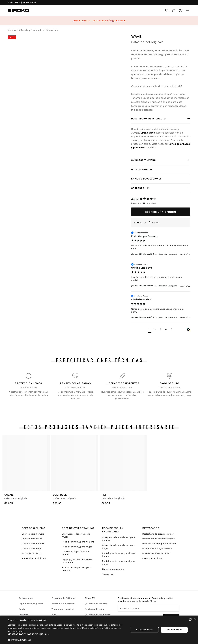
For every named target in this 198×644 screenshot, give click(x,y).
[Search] (167, 11)
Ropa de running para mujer (77, 547)
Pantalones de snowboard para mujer (119, 563)
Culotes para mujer (32, 539)
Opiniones (149, 188)
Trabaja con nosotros (63, 609)
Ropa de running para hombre (78, 542)
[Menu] (187, 11)
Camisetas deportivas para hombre (76, 553)
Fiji (104, 495)
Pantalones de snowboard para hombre (119, 555)
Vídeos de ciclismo (96, 604)
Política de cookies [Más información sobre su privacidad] (112, 628)
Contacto (23, 615)
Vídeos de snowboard (98, 615)
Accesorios (108, 574)
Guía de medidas (142, 169)
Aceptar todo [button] (174, 630)
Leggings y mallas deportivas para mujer (77, 561)
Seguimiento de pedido (31, 604)
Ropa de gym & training (78, 528)
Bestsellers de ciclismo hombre (159, 539)
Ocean (9, 495)
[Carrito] (174, 11)
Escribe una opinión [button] (161, 212)
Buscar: (147, 219)
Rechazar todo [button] (144, 630)
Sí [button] (156, 254)
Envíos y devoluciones (146, 179)
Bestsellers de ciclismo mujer (158, 534)
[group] (161, 199)
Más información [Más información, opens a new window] (15, 631)
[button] (150, 330)
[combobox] (190, 619)
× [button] (195, 619)
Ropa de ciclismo (33, 528)
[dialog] (99, 630)
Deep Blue (60, 495)
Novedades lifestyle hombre (157, 549)
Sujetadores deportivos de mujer (76, 535)
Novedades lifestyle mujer (156, 553)
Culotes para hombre (33, 534)
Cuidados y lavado (143, 160)
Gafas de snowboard (113, 569)
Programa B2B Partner (63, 604)
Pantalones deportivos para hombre (76, 569)
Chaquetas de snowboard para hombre (119, 539)
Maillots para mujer (32, 549)
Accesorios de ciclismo (34, 558)
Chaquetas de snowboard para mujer (119, 547)
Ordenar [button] (139, 222)
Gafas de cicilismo (31, 553)
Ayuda (22, 609)
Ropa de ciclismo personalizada (159, 544)
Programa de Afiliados (63, 598)
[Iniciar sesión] (181, 11)
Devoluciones (26, 598)
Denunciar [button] (163, 254)
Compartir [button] (173, 254)
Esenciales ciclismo (153, 558)
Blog (54, 615)
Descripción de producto (148, 119)
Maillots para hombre (33, 544)
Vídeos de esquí (95, 609)
